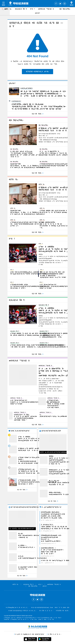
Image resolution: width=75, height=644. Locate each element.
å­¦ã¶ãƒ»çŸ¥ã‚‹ (65, 9)
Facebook (56, 4)
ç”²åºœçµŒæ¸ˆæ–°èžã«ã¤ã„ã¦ (17, 608)
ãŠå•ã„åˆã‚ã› (47, 611)
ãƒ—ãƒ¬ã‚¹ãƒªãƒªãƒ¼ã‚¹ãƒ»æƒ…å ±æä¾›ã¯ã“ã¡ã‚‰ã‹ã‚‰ (51, 608)
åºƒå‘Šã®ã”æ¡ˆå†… (63, 611)
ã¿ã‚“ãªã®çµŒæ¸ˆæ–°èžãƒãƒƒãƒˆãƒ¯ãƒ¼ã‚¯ (37, 627)
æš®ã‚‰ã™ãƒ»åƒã (47, 9)
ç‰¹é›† (37, 13)
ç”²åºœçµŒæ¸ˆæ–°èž (18, 3)
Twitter (60, 4)
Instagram (65, 4)
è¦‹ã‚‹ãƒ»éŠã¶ (21, 9)
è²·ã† (32, 9)
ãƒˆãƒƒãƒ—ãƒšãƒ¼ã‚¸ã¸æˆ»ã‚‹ (37, 71)
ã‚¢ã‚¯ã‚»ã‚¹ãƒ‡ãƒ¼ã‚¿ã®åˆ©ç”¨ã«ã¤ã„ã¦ (23, 611)
